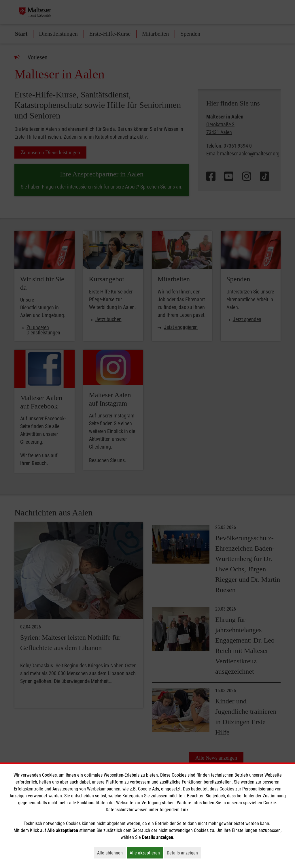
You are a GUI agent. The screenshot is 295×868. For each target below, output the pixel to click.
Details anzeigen (184, 853)
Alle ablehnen (111, 853)
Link (185, 810)
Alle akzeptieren (146, 853)
